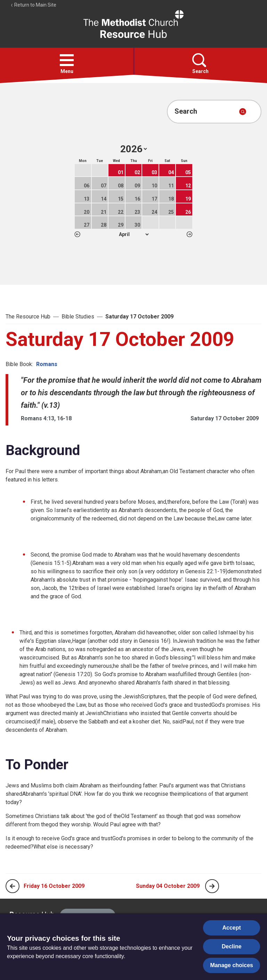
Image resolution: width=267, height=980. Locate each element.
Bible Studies (78, 317)
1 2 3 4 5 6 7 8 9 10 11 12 (134, 234)
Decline (232, 946)
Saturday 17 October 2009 (139, 317)
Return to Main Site (33, 5)
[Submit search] (243, 112)
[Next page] (212, 886)
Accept (232, 928)
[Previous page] (13, 886)
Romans (47, 364)
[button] (67, 60)
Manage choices (232, 965)
